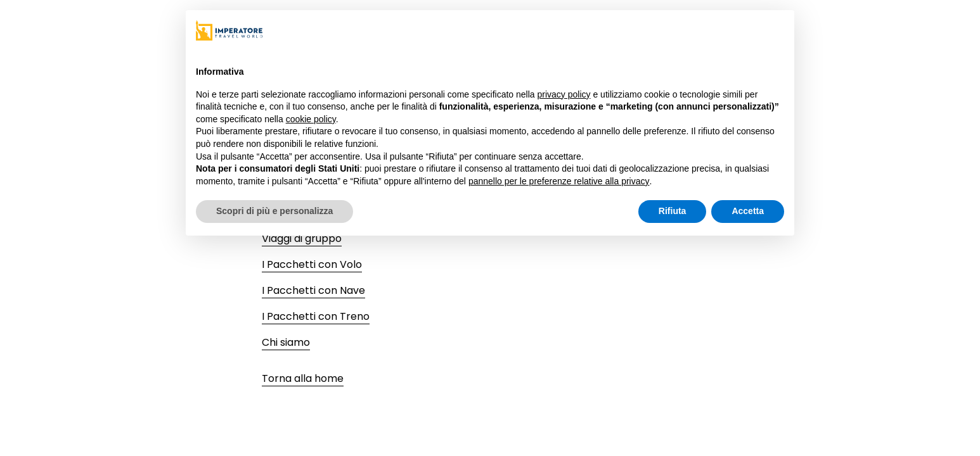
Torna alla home (303, 378)
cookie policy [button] (311, 119)
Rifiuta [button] (673, 211)
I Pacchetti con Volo (312, 264)
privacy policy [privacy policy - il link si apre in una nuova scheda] (564, 94)
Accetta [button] (748, 211)
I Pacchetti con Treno (316, 316)
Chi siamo (286, 342)
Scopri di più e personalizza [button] (274, 211)
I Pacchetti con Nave (313, 290)
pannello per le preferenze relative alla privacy (559, 181)
